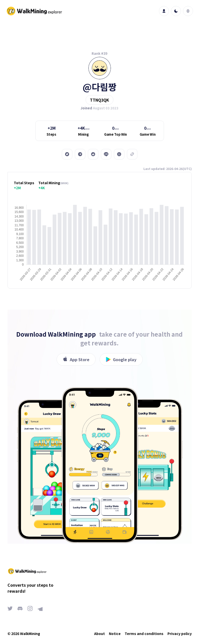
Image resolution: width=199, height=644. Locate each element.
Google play (121, 359)
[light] (176, 11)
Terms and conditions (144, 633)
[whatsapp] (119, 154)
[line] (106, 154)
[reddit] (93, 154)
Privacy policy (180, 633)
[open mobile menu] (188, 11)
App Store (76, 359)
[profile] (164, 11)
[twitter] (67, 154)
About (99, 633)
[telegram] (80, 154)
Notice (115, 633)
